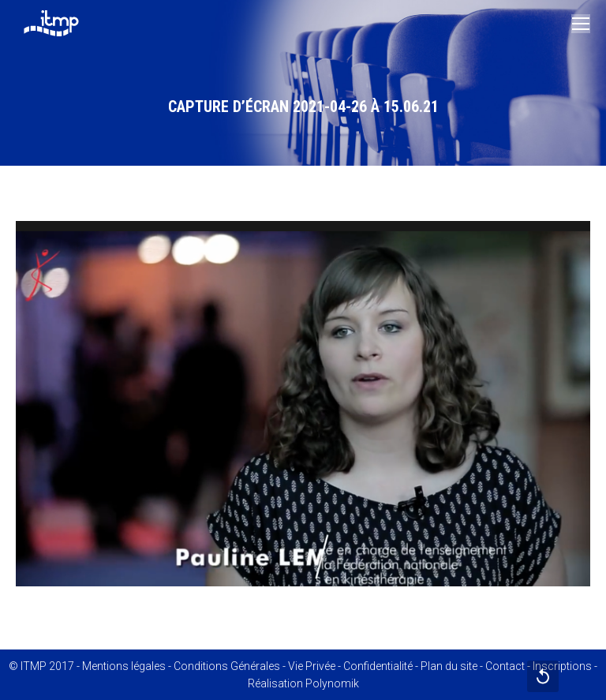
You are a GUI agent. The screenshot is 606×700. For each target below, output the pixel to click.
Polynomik (332, 683)
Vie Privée (312, 666)
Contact (505, 666)
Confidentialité (378, 666)
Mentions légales (124, 666)
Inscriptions (562, 666)
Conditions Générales (227, 666)
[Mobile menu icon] (581, 24)
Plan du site (449, 666)
